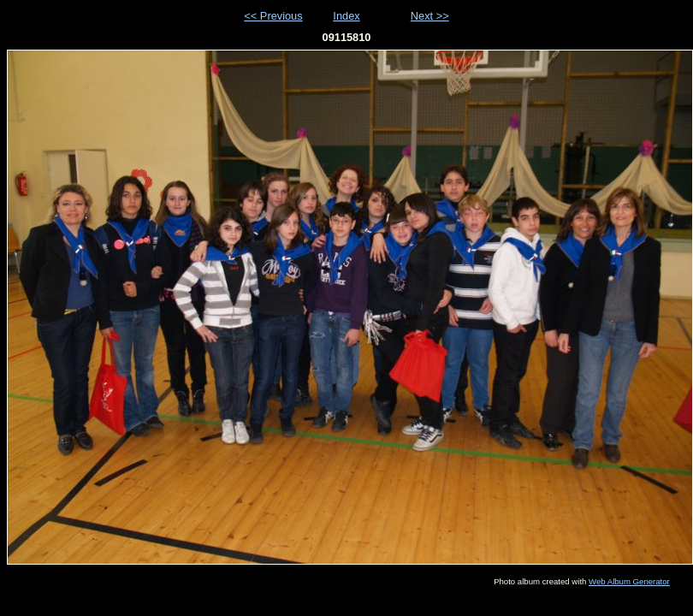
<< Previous (273, 16)
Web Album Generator (629, 581)
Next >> (430, 16)
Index (346, 16)
